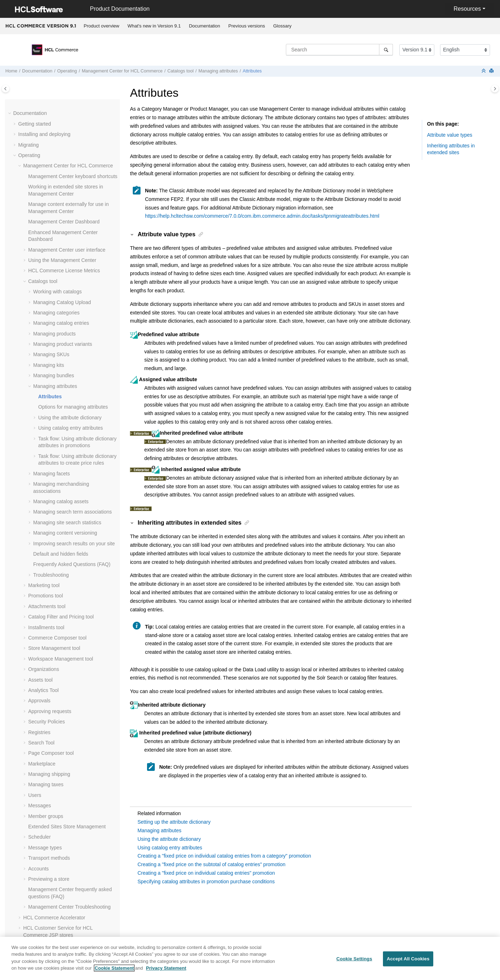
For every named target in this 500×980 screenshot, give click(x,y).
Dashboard (64, 104)
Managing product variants (63, 226)
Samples (28, 887)
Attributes (252, 71)
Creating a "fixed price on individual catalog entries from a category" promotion (224, 856)
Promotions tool (46, 478)
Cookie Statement (114, 972)
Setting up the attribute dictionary (174, 822)
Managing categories (56, 195)
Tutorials (28, 877)
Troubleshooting (51, 457)
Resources (467, 9)
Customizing (32, 866)
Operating (67, 71)
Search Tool (41, 625)
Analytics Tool (43, 572)
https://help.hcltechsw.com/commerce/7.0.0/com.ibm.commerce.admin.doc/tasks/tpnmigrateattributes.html (262, 216)
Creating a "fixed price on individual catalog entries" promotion (206, 873)
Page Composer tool (51, 635)
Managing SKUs (51, 237)
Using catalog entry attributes (70, 310)
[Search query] (339, 50)
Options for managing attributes (73, 289)
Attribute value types (450, 135)
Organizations (44, 551)
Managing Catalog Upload (62, 185)
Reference (30, 940)
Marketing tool (44, 468)
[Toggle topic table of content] (495, 89)
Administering (33, 856)
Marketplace (42, 646)
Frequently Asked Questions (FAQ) (72, 446)
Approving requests (50, 593)
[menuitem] (102, 26)
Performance (32, 919)
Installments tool (46, 510)
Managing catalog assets (61, 384)
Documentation (204, 26)
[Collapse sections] (484, 71)
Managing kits (49, 247)
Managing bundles (54, 258)
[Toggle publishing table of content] (6, 89)
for (122, 71)
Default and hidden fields (61, 436)
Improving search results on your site (74, 426)
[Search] (386, 50)
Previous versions (247, 26)
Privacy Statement (166, 972)
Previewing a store (49, 761)
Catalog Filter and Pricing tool (61, 499)
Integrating (30, 845)
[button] (25, 104)
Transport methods (49, 740)
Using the (62, 142)
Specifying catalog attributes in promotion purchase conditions (206, 882)
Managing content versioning (65, 415)
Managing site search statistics (67, 405)
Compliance (31, 898)
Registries (39, 615)
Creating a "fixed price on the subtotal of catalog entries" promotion (211, 864)
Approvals (39, 583)
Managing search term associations (72, 394)
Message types (45, 730)
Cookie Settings (354, 963)
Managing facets (52, 356)
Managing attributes (218, 71)
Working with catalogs (57, 174)
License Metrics (64, 153)
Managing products (54, 216)
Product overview (102, 26)
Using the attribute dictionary (70, 300)
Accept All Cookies (408, 963)
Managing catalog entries (61, 205)
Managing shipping (49, 656)
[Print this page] (492, 71)
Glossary (282, 26)
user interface (67, 132)
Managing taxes (46, 667)
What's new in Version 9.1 (154, 26)
